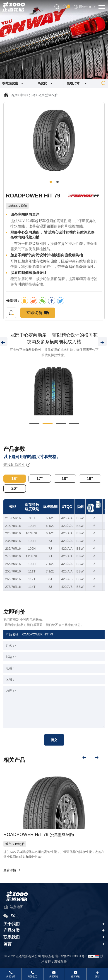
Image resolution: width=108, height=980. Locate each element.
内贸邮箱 (54, 977)
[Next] (102, 341)
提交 (54, 740)
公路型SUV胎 (48, 95)
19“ (90, 479)
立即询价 (38, 313)
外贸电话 (32, 977)
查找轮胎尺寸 (17, 465)
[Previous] (84, 758)
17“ (40, 479)
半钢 (23, 95)
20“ (15, 489)
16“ (15, 479)
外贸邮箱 (76, 977)
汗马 (32, 95)
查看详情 (12, 870)
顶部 (97, 977)
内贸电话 (11, 977)
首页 (14, 95)
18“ (65, 479)
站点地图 (13, 907)
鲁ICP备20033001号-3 (71, 956)
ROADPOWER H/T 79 (39, 835)
